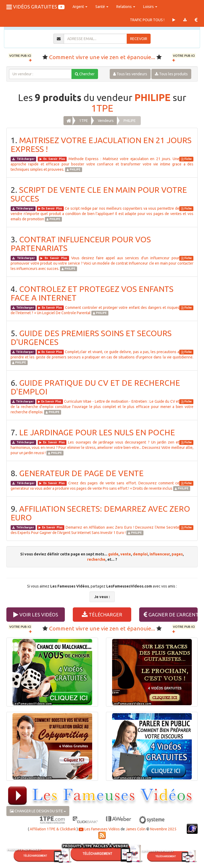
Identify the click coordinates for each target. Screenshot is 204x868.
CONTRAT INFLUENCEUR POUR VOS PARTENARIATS (81, 244)
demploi (140, 554)
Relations (126, 7)
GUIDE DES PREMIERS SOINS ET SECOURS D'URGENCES (91, 338)
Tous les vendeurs (130, 74)
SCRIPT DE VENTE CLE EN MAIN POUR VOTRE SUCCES (99, 194)
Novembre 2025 (163, 829)
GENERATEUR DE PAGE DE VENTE (81, 473)
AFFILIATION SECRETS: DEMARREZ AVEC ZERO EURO (100, 513)
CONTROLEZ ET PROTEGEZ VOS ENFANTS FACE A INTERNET (92, 293)
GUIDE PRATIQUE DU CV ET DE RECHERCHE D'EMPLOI (95, 387)
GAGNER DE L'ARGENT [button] (171, 615)
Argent (80, 7)
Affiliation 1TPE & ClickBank (53, 829)
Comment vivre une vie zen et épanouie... (102, 57)
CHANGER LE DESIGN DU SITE (38, 811)
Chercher (85, 74)
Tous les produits (171, 74)
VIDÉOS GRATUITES (35, 7)
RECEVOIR (139, 39)
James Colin (136, 829)
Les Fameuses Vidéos (99, 829)
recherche (96, 559)
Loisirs (150, 7)
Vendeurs (106, 121)
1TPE (102, 108)
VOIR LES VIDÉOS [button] (36, 615)
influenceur (160, 554)
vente (126, 554)
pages (177, 554)
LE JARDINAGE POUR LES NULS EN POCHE (97, 432)
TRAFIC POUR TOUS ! (147, 20)
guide (113, 554)
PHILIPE (152, 97)
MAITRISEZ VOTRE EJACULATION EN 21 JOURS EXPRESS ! (101, 145)
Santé (102, 7)
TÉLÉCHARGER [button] (102, 615)
